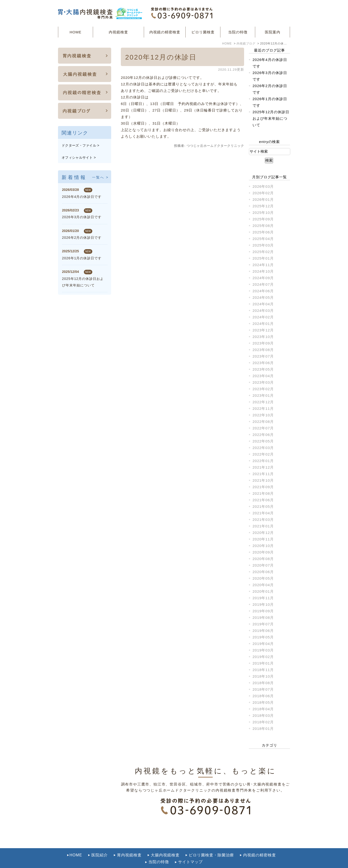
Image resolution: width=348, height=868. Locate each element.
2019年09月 (263, 611)
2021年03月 (263, 520)
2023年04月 (263, 376)
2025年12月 (263, 206)
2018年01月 (263, 729)
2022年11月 (263, 408)
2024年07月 (263, 284)
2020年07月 (263, 565)
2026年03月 (263, 186)
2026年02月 (263, 193)
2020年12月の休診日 (161, 57)
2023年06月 (263, 363)
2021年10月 (263, 480)
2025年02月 (263, 252)
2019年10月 (263, 604)
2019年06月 (263, 631)
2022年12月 (263, 402)
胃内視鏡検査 (129, 844)
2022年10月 (263, 415)
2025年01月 (263, 258)
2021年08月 (263, 493)
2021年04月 (263, 513)
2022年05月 (263, 441)
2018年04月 (263, 709)
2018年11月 (263, 670)
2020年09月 (263, 552)
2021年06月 (263, 500)
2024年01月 (263, 324)
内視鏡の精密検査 (165, 32)
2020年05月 (263, 578)
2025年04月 (263, 239)
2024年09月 (263, 278)
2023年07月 (263, 356)
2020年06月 (263, 572)
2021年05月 (263, 506)
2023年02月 (263, 389)
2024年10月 (263, 271)
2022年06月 (263, 435)
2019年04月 (263, 644)
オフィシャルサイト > (79, 157)
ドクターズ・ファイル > (80, 145)
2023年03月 (263, 382)
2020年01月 (263, 591)
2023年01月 (263, 395)
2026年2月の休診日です (82, 238)
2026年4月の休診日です (82, 197)
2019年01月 (263, 663)
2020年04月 (263, 585)
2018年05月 (263, 702)
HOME (76, 32)
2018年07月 (263, 689)
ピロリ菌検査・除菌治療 (211, 844)
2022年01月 (263, 461)
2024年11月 (263, 265)
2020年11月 (263, 539)
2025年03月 (263, 245)
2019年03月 (263, 650)
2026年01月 (263, 199)
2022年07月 (263, 428)
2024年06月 (263, 291)
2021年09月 (263, 487)
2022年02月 (263, 454)
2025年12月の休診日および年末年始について (271, 118)
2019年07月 (263, 624)
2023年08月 (263, 350)
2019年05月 (263, 637)
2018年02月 (263, 722)
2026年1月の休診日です (82, 258)
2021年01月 (263, 526)
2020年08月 (263, 559)
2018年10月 (263, 676)
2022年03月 (263, 448)
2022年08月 (263, 422)
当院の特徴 (238, 32)
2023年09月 (263, 343)
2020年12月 (263, 533)
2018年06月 (263, 696)
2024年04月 (263, 304)
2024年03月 (263, 311)
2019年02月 (263, 657)
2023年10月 (263, 337)
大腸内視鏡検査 (165, 844)
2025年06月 (263, 232)
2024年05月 (263, 297)
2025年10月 (263, 213)
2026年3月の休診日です (82, 217)
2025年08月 (263, 226)
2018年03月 (263, 715)
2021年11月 (263, 474)
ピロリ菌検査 (203, 32)
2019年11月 (263, 598)
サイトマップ (190, 851)
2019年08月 (263, 617)
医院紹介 (100, 844)
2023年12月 (263, 330)
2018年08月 (263, 683)
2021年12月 (263, 467)
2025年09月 (263, 219)
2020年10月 (263, 546)
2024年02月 (263, 317)
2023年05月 (263, 369)
